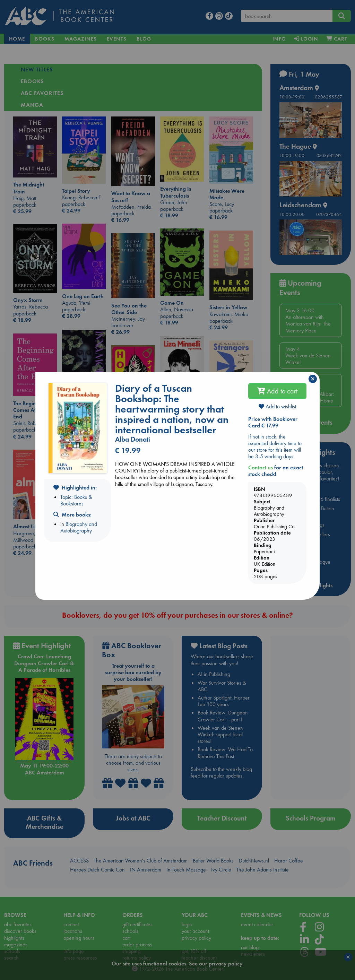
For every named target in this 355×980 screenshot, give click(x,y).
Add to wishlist (277, 406)
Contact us (261, 467)
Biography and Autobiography (79, 527)
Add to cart (277, 391)
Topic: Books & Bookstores (76, 500)
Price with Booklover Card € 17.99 (273, 422)
